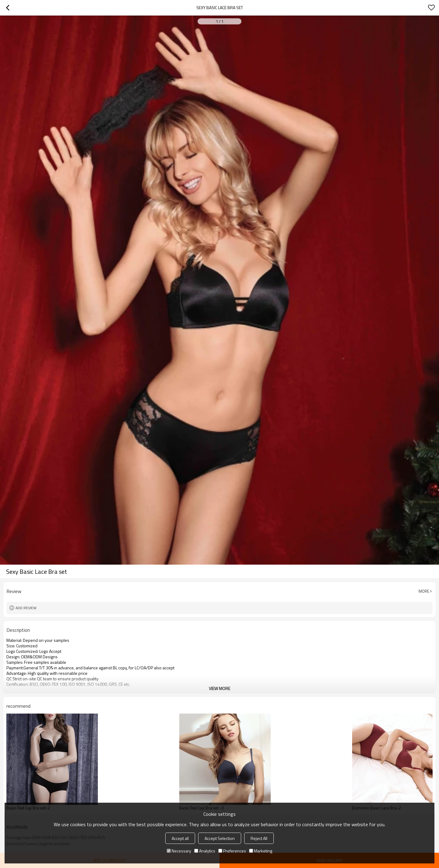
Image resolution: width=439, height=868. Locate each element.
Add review (26, 608)
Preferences (232, 851)
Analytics (205, 851)
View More (220, 688)
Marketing (261, 851)
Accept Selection (220, 838)
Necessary (179, 851)
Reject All (259, 838)
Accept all (180, 838)
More (424, 591)
